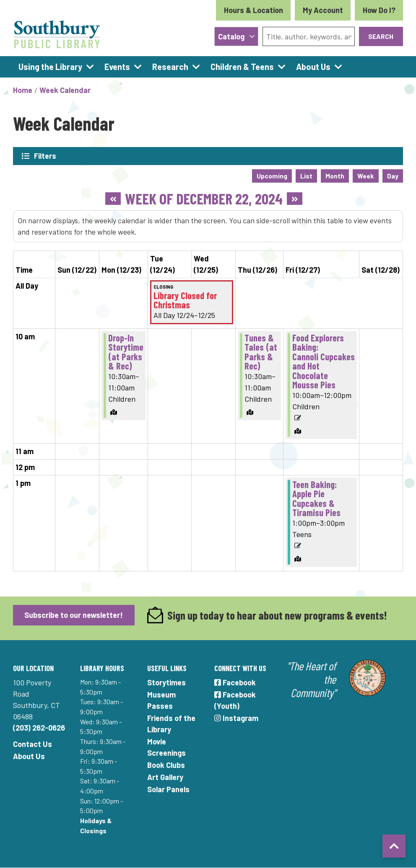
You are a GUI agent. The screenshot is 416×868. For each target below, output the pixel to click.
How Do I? (379, 10)
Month (335, 176)
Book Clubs (166, 765)
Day (393, 176)
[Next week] (295, 199)
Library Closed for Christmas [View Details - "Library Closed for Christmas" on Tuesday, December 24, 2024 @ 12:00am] (185, 300)
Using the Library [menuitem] (50, 67)
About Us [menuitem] (313, 67)
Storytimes (166, 682)
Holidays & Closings (96, 825)
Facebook (235, 682)
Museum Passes (161, 700)
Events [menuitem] (117, 67)
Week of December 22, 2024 (204, 198)
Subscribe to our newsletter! (74, 615)
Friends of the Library (171, 724)
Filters (45, 156)
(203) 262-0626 (39, 728)
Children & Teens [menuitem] (242, 67)
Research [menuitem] (170, 67)
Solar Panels (168, 789)
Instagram (236, 718)
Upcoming (272, 176)
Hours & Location (253, 10)
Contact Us (32, 744)
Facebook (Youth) (235, 700)
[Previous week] (113, 199)
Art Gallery (165, 777)
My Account (323, 10)
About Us (29, 756)
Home (23, 90)
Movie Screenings (166, 747)
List (306, 176)
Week (366, 176)
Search (381, 36)
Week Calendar (65, 90)
